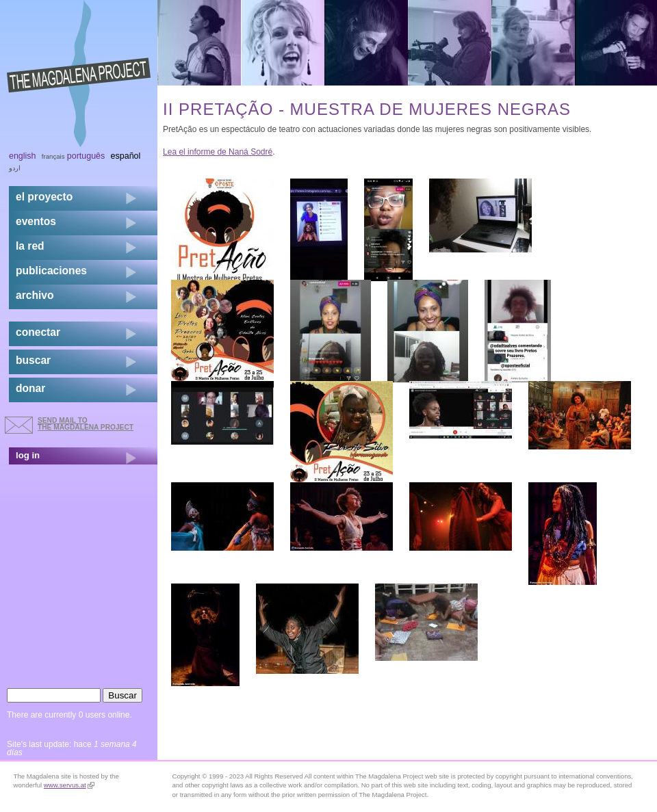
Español (126, 156)
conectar (38, 332)
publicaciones (51, 271)
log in (28, 455)
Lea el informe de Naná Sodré (218, 152)
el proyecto (44, 197)
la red (30, 246)
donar (30, 388)
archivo (35, 295)
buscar (33, 360)
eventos (36, 221)
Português (86, 156)
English (23, 156)
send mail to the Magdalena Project (86, 424)
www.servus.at (69, 785)
